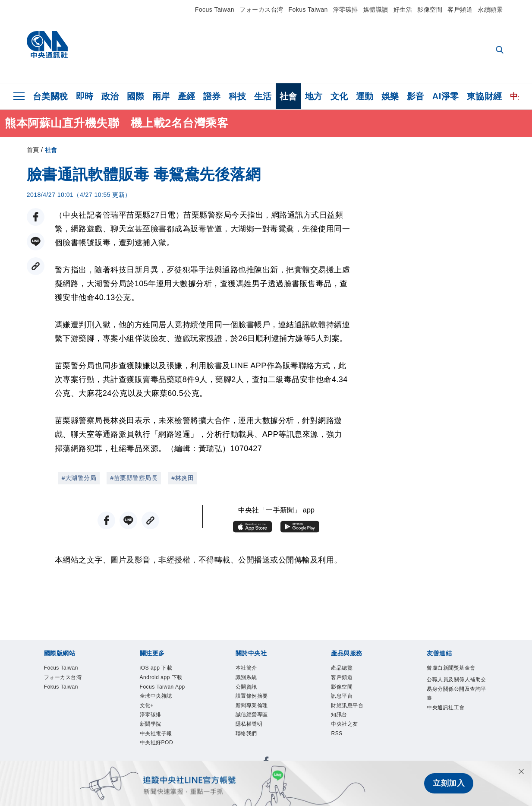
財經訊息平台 (352, 713)
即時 (85, 96)
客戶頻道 (460, 9)
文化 (339, 96)
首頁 (33, 150)
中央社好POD (162, 758)
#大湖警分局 (79, 478)
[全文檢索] (501, 51)
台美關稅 (50, 96)
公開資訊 (250, 691)
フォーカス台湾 (261, 9)
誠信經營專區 (257, 724)
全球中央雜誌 (161, 702)
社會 (288, 96)
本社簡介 (250, 669)
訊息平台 (345, 702)
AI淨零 (446, 96)
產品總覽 (345, 669)
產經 (187, 96)
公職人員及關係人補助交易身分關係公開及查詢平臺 (455, 703)
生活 (263, 96)
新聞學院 (154, 735)
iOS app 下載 (161, 669)
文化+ (149, 713)
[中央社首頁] (47, 47)
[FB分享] (36, 217)
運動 (365, 96)
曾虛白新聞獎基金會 (455, 674)
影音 (416, 96)
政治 (110, 96)
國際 (136, 96)
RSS (338, 746)
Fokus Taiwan (308, 9)
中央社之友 (349, 735)
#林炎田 (183, 478)
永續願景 (490, 9)
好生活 (403, 9)
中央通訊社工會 (452, 725)
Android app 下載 (168, 680)
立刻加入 (449, 784)
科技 (238, 96)
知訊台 (342, 724)
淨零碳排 (346, 9)
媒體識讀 (376, 9)
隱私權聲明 (253, 735)
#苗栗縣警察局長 (134, 478)
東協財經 (485, 96)
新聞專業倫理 (257, 713)
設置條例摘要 (257, 702)
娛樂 (390, 96)
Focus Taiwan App (170, 691)
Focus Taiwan (215, 9)
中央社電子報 (161, 746)
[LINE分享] (36, 242)
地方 (314, 96)
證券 (212, 96)
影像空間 (430, 9)
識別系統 (250, 680)
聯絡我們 (250, 746)
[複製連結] (36, 266)
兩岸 (161, 96)
